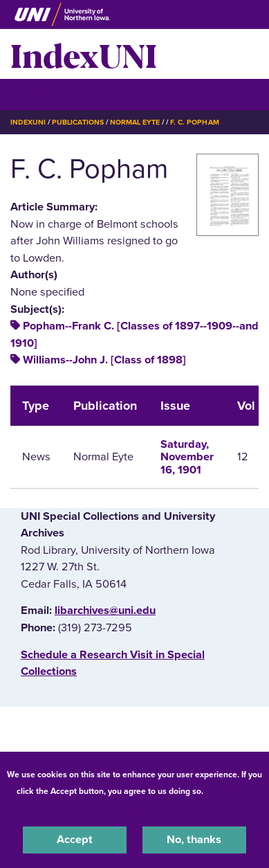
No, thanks (194, 840)
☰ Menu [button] (35, 94)
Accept (75, 840)
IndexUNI (84, 54)
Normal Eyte (135, 122)
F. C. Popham (194, 122)
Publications (77, 122)
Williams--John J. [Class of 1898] (104, 360)
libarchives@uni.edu (105, 611)
